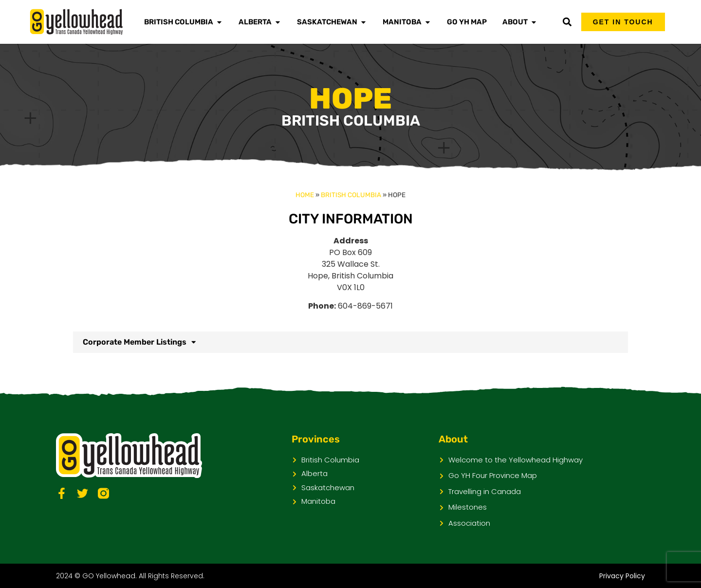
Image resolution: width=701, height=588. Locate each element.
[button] (567, 22)
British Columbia (351, 195)
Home (305, 195)
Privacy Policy (622, 576)
